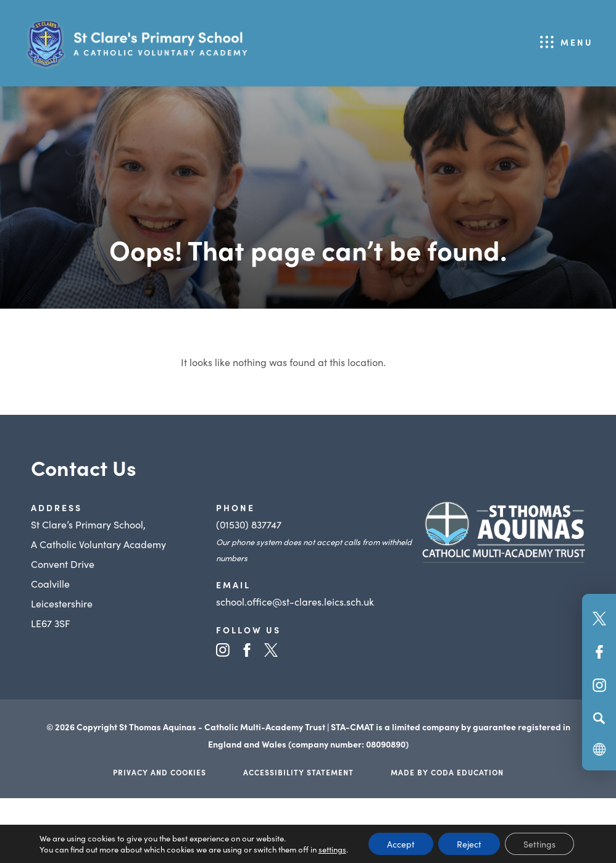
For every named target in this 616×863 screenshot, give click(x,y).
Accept (401, 844)
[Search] (599, 718)
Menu (577, 42)
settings (332, 849)
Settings (539, 844)
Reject (469, 844)
